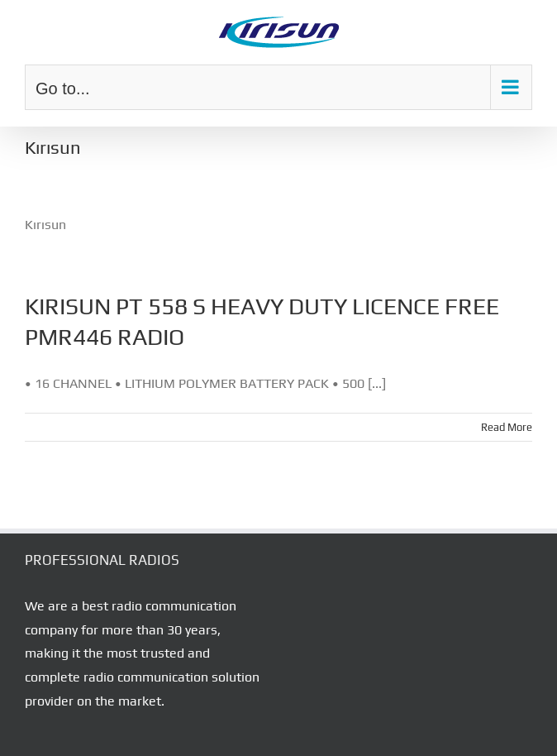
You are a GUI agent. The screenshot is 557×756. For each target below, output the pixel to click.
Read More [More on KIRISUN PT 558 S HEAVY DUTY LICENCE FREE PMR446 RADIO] (507, 427)
